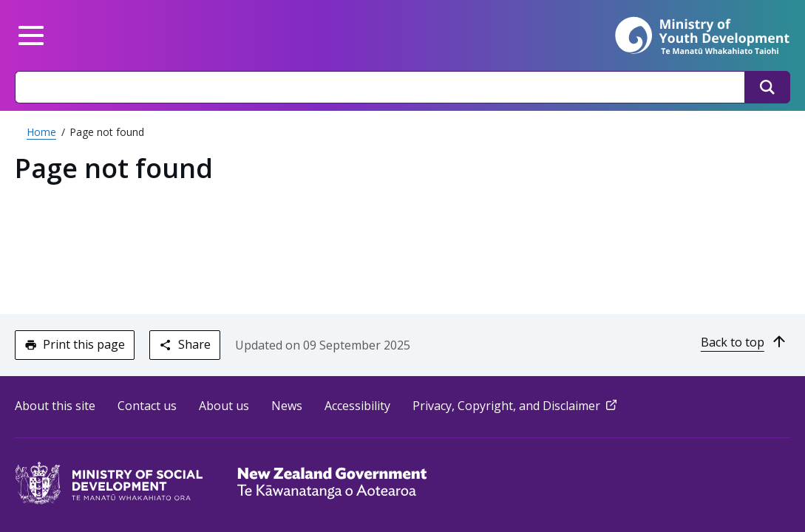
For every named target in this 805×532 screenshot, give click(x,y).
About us (224, 406)
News (287, 406)
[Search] (767, 87)
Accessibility (357, 406)
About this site (55, 406)
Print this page (75, 344)
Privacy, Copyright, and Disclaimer (516, 406)
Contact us (147, 406)
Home (41, 132)
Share (184, 344)
